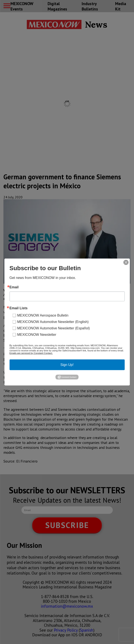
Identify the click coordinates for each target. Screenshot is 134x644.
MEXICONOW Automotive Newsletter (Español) (53, 328)
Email (14, 287)
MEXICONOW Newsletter (37, 334)
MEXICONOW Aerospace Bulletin (43, 315)
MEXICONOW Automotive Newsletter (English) (53, 322)
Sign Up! (67, 365)
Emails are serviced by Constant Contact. (31, 353)
